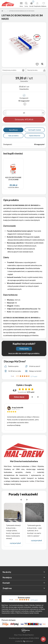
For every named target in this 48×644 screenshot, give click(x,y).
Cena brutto (24, 89)
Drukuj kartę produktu (14, 70)
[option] (24, 45)
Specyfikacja (13, 130)
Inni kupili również (35, 130)
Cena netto (24, 81)
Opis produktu (13, 136)
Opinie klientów (35, 136)
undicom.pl (28, 641)
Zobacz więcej (19, 397)
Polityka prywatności (24, 635)
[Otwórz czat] (43, 639)
